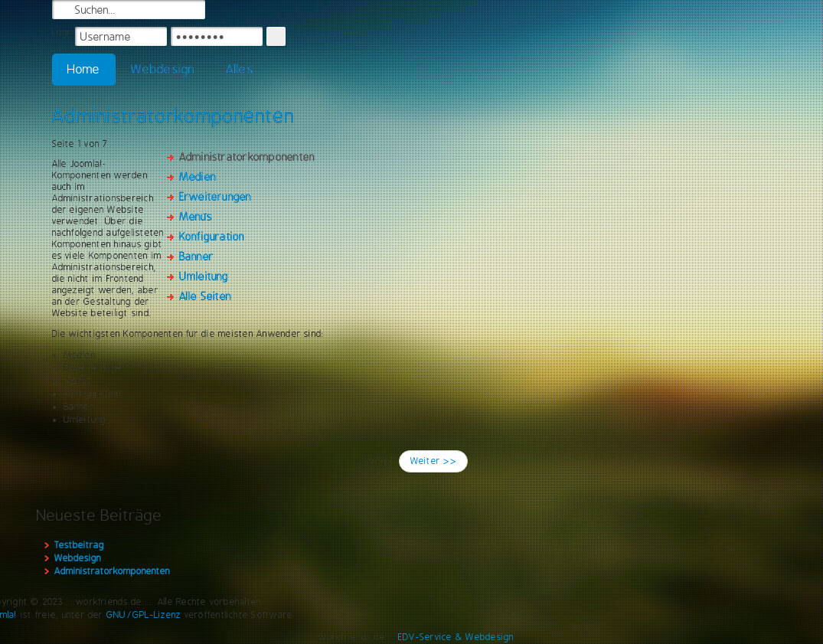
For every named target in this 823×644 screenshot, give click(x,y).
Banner (196, 257)
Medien (198, 177)
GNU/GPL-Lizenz (144, 615)
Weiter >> (433, 461)
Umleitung (204, 276)
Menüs (196, 217)
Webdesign (163, 69)
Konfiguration (212, 237)
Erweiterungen (216, 197)
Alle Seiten (206, 296)
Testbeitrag (79, 545)
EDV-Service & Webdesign (456, 637)
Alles (240, 69)
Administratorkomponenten (173, 116)
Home (84, 69)
